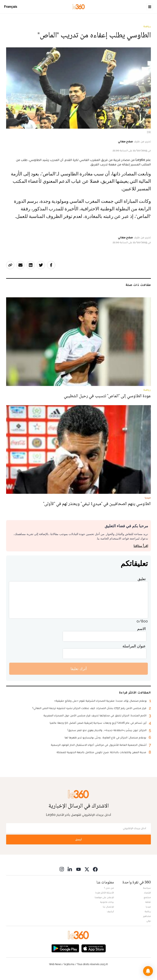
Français (11, 7)
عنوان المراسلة (134, 646)
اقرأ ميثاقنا (141, 546)
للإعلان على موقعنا (104, 897)
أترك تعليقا (79, 669)
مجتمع (147, 897)
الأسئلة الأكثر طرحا (105, 893)
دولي (149, 921)
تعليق (142, 579)
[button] (148, 971)
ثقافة (148, 902)
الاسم (141, 629)
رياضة (147, 26)
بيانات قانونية (107, 902)
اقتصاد (147, 893)
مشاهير (147, 916)
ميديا (148, 907)
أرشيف (110, 911)
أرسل (78, 839)
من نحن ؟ (109, 888)
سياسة (147, 888)
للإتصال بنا (108, 907)
